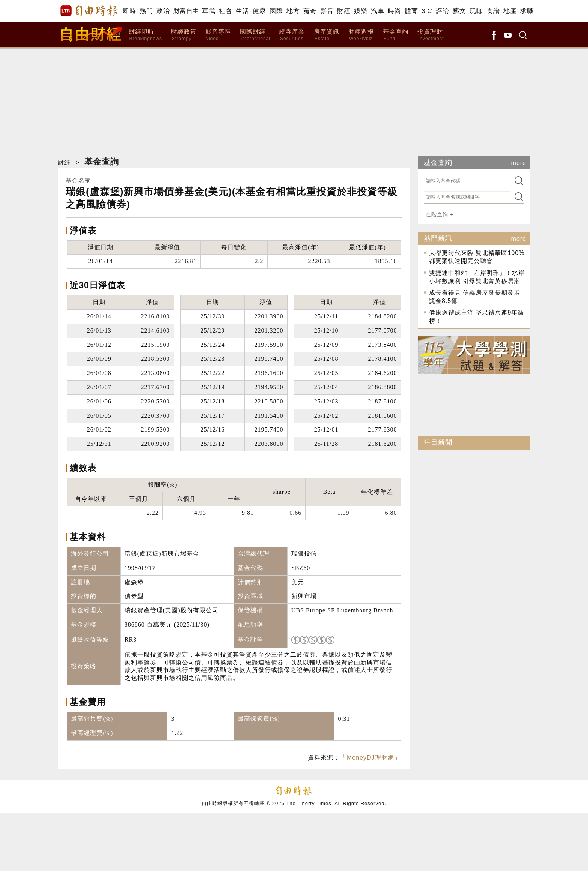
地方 (293, 11)
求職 (527, 11)
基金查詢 (396, 35)
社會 (226, 11)
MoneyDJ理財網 (370, 758)
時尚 (394, 11)
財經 (344, 11)
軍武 (209, 11)
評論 (442, 11)
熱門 (146, 11)
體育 (411, 11)
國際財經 (255, 35)
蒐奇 (310, 11)
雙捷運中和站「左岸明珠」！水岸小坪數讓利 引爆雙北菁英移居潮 (477, 277)
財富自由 (186, 11)
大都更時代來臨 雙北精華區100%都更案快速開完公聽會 (477, 257)
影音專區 (218, 35)
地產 (510, 11)
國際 (276, 11)
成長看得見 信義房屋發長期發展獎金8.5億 (475, 297)
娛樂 (361, 11)
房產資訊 (327, 35)
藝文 (459, 11)
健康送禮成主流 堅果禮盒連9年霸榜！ (476, 317)
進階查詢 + (439, 214)
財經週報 (361, 35)
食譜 (493, 11)
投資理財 (431, 35)
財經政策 (184, 35)
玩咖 (476, 11)
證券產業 (292, 35)
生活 (242, 11)
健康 (259, 11)
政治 (163, 11)
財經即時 (145, 35)
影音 (327, 11)
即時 (129, 11)
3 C (427, 11)
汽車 (377, 11)
